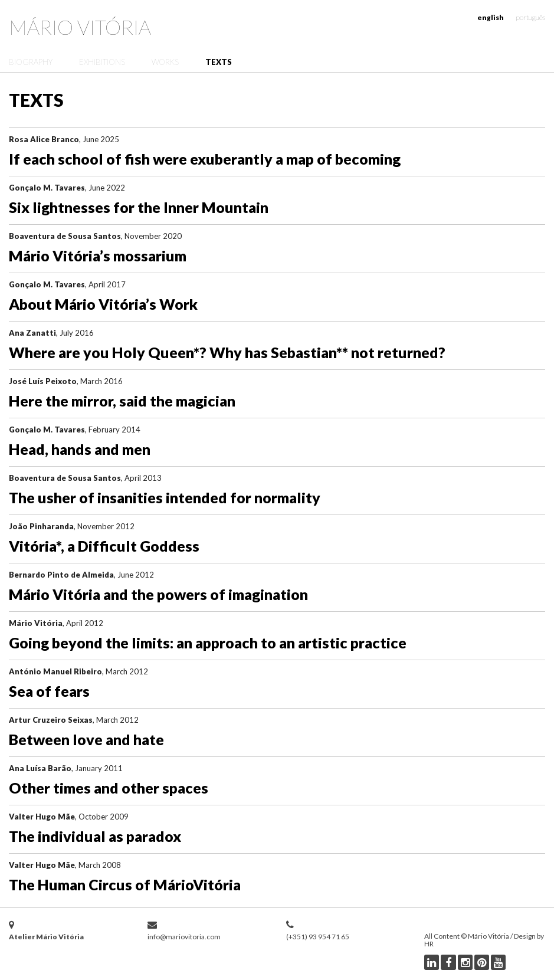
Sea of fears (49, 691)
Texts (219, 62)
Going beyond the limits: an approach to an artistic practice (208, 643)
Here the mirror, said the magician (122, 401)
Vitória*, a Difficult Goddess (104, 546)
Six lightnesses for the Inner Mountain (139, 207)
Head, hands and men (80, 449)
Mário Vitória (80, 27)
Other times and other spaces (109, 788)
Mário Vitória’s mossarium (98, 255)
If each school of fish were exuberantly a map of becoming (205, 159)
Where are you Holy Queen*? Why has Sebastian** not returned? (227, 352)
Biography (31, 62)
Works (165, 62)
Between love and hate (86, 739)
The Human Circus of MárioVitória (125, 884)
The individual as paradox (95, 836)
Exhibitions (102, 62)
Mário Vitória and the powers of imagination (158, 594)
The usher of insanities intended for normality (165, 497)
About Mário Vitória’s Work (103, 304)
